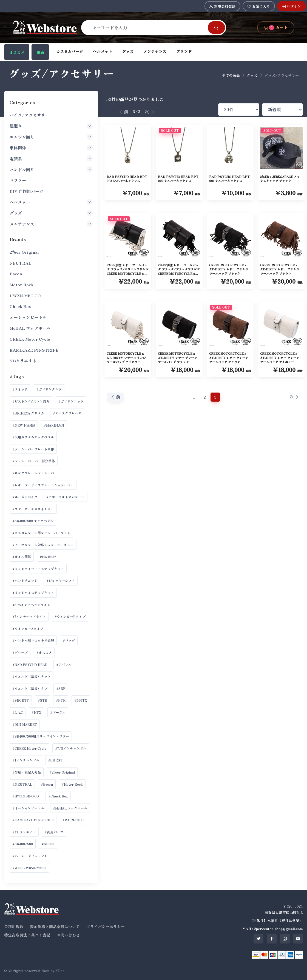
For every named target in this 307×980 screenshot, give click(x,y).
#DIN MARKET (25, 724)
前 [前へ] (123, 111)
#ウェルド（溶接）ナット (32, 676)
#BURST (55, 760)
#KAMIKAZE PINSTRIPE (33, 820)
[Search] (148, 27)
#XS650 (48, 844)
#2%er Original (62, 772)
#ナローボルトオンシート (66, 497)
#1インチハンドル (26, 760)
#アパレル (64, 664)
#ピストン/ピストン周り (31, 401)
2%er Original (24, 252)
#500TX (81, 700)
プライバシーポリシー (106, 926)
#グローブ (20, 652)
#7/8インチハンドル (71, 748)
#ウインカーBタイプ (70, 616)
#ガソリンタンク (49, 389)
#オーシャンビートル (28, 808)
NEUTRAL (21, 263)
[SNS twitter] (258, 939)
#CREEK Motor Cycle (29, 748)
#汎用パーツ (54, 832)
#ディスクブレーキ (67, 413)
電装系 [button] (51, 158)
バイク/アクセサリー (29, 115)
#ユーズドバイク (25, 497)
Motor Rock (22, 285)
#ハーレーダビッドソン (30, 856)
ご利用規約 (14, 926)
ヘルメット (103, 51)
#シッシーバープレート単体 (33, 449)
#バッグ (69, 640)
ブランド (184, 51)
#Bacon (47, 784)
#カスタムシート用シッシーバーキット (41, 533)
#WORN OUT (73, 820)
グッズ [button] (51, 213)
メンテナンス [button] (51, 224)
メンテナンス (155, 51)
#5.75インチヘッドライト (31, 605)
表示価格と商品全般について (55, 926)
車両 (40, 52)
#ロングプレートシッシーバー (35, 473)
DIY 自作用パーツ (26, 191)
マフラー (18, 180)
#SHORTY (21, 700)
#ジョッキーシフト (61, 580)
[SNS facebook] (272, 939)
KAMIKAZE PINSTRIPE (34, 350)
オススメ (17, 52)
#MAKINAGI (54, 425)
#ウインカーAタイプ (28, 628)
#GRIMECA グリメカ (28, 413)
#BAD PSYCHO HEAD (30, 664)
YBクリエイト (23, 361)
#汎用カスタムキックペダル (33, 437)
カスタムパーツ (70, 51)
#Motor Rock (72, 784)
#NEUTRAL (22, 784)
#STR (42, 700)
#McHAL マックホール (70, 808)
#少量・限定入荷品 (27, 772)
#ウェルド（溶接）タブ (30, 688)
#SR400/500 (23, 844)
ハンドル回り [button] (51, 169)
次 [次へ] (150, 111)
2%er (60, 971)
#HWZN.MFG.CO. (26, 796)
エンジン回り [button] (51, 137)
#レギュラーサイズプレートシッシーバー (43, 485)
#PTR (61, 700)
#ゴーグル (58, 712)
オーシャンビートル (28, 317)
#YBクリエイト (24, 832)
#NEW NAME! (24, 425)
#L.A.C (18, 712)
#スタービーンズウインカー (33, 509)
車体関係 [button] (51, 148)
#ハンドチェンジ (25, 580)
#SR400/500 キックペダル (33, 521)
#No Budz (48, 557)
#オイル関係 (22, 557)
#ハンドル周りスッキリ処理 (33, 640)
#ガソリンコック (71, 401)
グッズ (128, 51)
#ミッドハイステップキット (33, 593)
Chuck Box (20, 306)
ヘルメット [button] (51, 202)
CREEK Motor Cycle (30, 339)
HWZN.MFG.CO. (26, 296)
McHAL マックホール (30, 328)
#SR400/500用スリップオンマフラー (41, 736)
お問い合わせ (68, 935)
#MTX (36, 712)
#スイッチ (20, 389)
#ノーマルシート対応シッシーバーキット (43, 545)
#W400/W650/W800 (29, 868)
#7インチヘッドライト (29, 616)
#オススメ (44, 652)
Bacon (16, 274)
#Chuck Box (58, 796)
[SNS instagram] (285, 939)
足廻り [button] (51, 126)
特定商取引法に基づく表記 (27, 935)
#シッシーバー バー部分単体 (34, 461)
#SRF (61, 688)
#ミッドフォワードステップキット (38, 569)
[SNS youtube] (298, 939)
